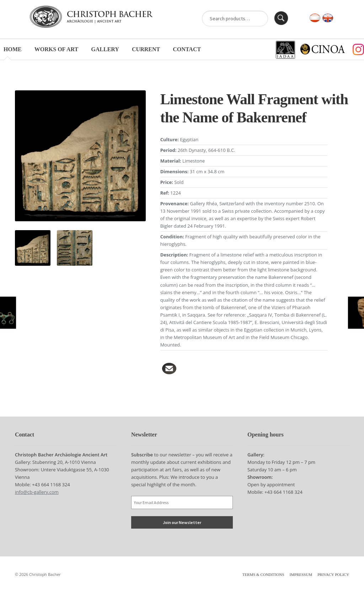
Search (281, 18)
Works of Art (56, 49)
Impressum (301, 575)
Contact (187, 49)
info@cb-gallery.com (37, 492)
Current (146, 49)
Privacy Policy (333, 575)
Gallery (105, 49)
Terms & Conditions (263, 575)
